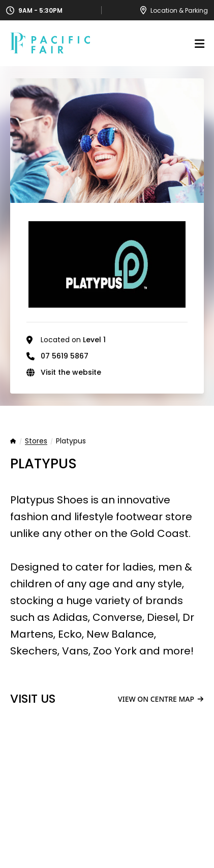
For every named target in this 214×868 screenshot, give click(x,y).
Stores (36, 441)
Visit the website (71, 372)
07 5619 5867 (65, 356)
